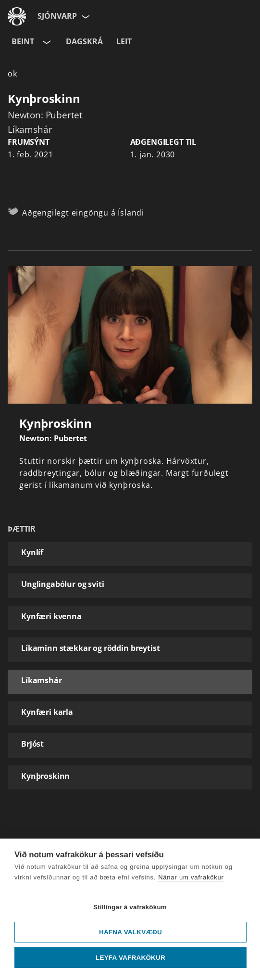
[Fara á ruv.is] (17, 16)
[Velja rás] (46, 42)
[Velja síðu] (85, 16)
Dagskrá (84, 41)
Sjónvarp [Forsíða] (57, 16)
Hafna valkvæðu (130, 932)
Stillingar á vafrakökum (130, 907)
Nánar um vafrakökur (191, 877)
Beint (23, 41)
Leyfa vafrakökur (130, 958)
